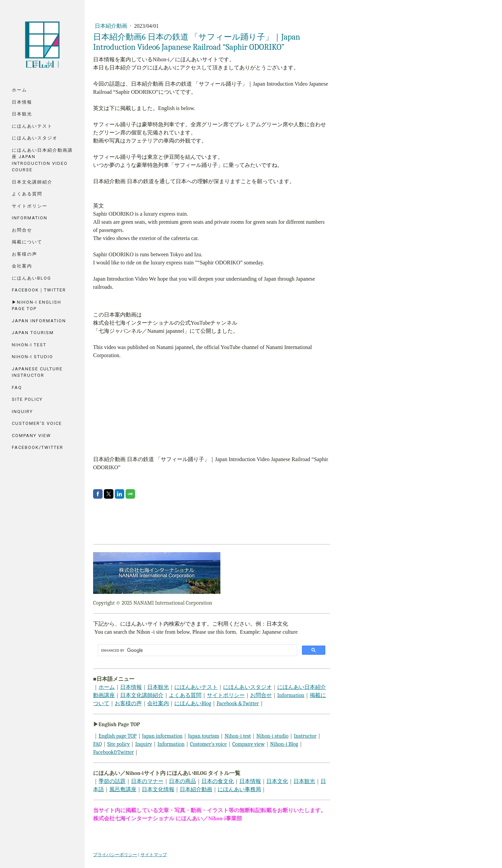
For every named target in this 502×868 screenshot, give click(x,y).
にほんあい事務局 (239, 789)
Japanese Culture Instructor (37, 372)
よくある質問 (27, 194)
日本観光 (22, 114)
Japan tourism (33, 333)
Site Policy (27, 399)
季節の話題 (112, 781)
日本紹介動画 (112, 26)
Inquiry (22, 411)
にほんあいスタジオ (35, 138)
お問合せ (22, 230)
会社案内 (22, 266)
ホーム (19, 90)
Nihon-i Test (29, 345)
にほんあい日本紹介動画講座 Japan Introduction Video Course (42, 160)
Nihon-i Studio (32, 357)
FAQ (17, 387)
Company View (31, 436)
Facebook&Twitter (113, 752)
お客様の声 (25, 254)
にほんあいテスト (32, 126)
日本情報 (22, 102)
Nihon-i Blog (284, 744)
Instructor (305, 736)
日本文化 (277, 781)
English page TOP (118, 736)
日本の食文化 (218, 781)
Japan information (162, 736)
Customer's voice (37, 423)
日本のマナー (147, 781)
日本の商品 (182, 781)
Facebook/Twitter (38, 447)
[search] (197, 650)
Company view (248, 744)
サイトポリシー (30, 206)
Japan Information (39, 321)
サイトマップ (154, 855)
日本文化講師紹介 (32, 182)
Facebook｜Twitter (39, 290)
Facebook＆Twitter (238, 703)
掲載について (27, 242)
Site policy (119, 744)
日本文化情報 (158, 789)
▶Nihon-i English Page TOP (37, 306)
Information (30, 218)
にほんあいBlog (31, 278)
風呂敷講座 (123, 789)
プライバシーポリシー (115, 855)
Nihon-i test (238, 736)
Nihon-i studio (272, 736)
